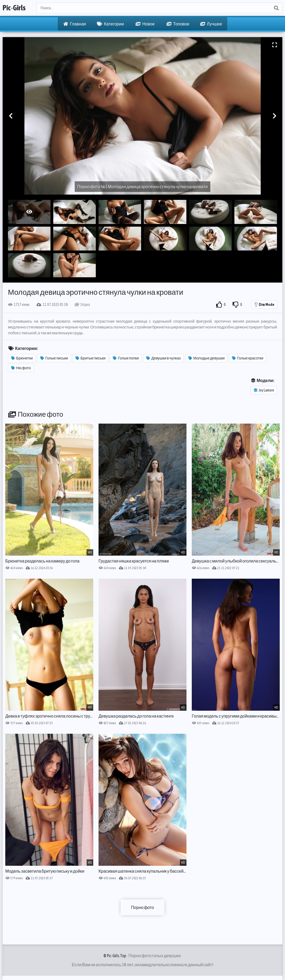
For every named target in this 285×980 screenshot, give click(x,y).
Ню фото (21, 368)
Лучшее (211, 24)
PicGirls (14, 8)
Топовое (178, 24)
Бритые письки (91, 358)
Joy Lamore (264, 390)
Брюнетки (22, 358)
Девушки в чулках (163, 358)
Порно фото (143, 907)
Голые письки (54, 358)
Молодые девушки (206, 358)
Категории (110, 24)
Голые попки (126, 358)
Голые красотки (248, 358)
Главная (75, 24)
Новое (145, 24)
